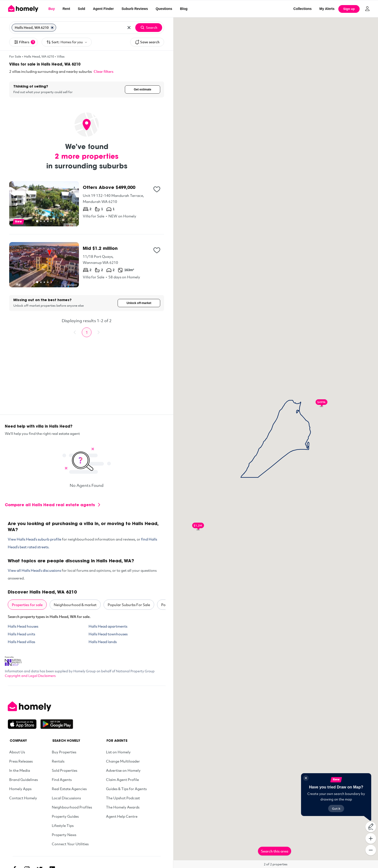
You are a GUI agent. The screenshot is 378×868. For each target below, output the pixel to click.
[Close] (306, 778)
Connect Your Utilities (70, 844)
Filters (24, 42)
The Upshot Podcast (123, 798)
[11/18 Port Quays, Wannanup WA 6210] (87, 265)
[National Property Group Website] (13, 660)
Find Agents (62, 780)
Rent (66, 9)
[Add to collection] (157, 189)
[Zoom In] (371, 838)
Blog (184, 9)
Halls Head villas (21, 642)
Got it (336, 809)
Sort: (67, 42)
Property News (64, 835)
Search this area (275, 851)
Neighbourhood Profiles (72, 808)
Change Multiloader (123, 762)
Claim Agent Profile (122, 780)
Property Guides (65, 817)
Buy (52, 9)
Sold (82, 9)
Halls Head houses (23, 627)
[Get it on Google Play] (57, 725)
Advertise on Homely (123, 771)
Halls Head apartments (108, 627)
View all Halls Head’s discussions (34, 571)
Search (149, 28)
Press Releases (21, 762)
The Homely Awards (123, 808)
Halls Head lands (103, 642)
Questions (164, 9)
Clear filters (104, 71)
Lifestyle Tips (63, 826)
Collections (302, 9)
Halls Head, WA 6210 (39, 56)
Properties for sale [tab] (27, 605)
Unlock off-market (139, 303)
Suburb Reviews (135, 9)
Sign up (349, 9)
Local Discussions (66, 798)
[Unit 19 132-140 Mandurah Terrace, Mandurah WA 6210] (87, 204)
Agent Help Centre (122, 817)
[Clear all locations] (129, 28)
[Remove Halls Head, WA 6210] (52, 28)
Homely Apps (20, 789)
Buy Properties (64, 752)
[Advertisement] (87, 381)
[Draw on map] (371, 827)
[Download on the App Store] (24, 725)
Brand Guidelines (23, 780)
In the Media (20, 771)
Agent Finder (103, 9)
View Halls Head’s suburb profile (34, 540)
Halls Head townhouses (108, 634)
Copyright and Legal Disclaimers (30, 676)
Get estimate (143, 89)
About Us (17, 752)
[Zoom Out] (371, 850)
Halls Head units (21, 634)
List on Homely (118, 752)
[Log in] (367, 9)
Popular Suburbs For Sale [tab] (129, 605)
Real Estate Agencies (69, 789)
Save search (147, 42)
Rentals (58, 762)
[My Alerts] (327, 9)
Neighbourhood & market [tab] (75, 605)
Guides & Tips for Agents (126, 789)
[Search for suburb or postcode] (90, 28)
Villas (61, 56)
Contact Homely (23, 798)
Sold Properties (64, 771)
